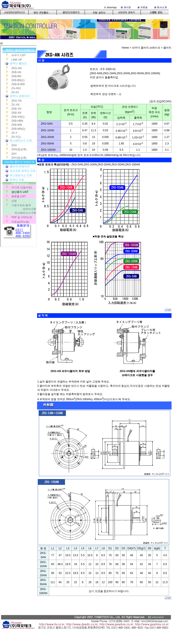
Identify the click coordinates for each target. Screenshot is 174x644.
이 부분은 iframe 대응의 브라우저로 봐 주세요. (87, 21)
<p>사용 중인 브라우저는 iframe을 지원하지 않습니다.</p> (18, 146)
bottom (87, 627)
